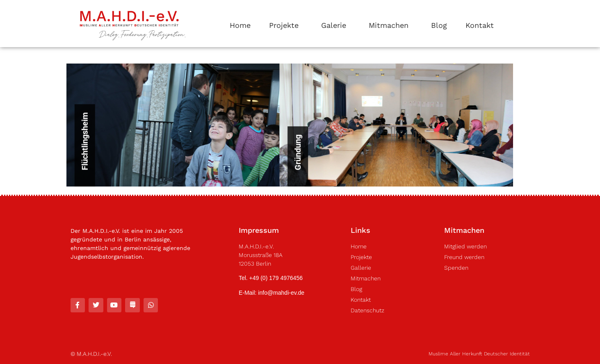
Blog (439, 25)
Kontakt (480, 25)
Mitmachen (391, 25)
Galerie (336, 25)
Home (240, 25)
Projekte (286, 25)
